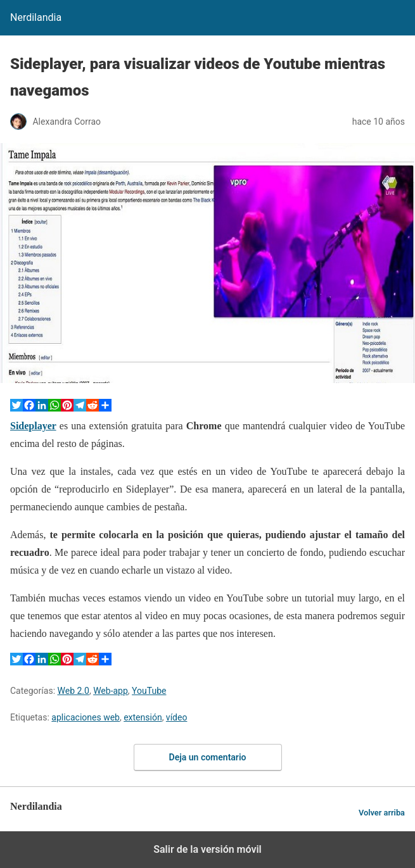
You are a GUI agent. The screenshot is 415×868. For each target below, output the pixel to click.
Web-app (111, 691)
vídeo (177, 717)
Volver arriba (382, 813)
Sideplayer (33, 426)
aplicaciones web (86, 717)
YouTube (149, 691)
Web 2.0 (73, 691)
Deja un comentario (208, 757)
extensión (143, 717)
